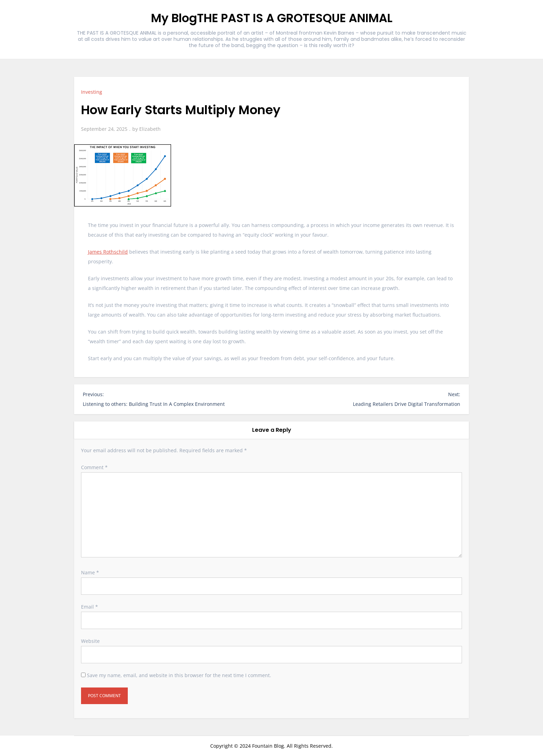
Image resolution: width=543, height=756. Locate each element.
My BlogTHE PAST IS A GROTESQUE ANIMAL (272, 18)
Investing (92, 92)
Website (90, 641)
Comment (94, 467)
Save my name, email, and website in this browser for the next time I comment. (179, 675)
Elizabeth (150, 129)
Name (90, 572)
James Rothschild (108, 252)
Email (90, 607)
